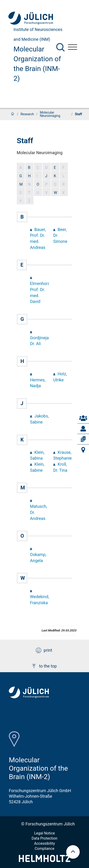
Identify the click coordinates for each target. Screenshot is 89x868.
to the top (44, 666)
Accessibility (45, 843)
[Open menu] (73, 48)
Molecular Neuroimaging (50, 114)
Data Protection (44, 838)
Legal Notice (44, 833)
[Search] (60, 47)
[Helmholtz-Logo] (44, 860)
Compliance (44, 849)
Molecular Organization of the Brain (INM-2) (37, 64)
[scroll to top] (73, 852)
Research (27, 114)
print (44, 650)
